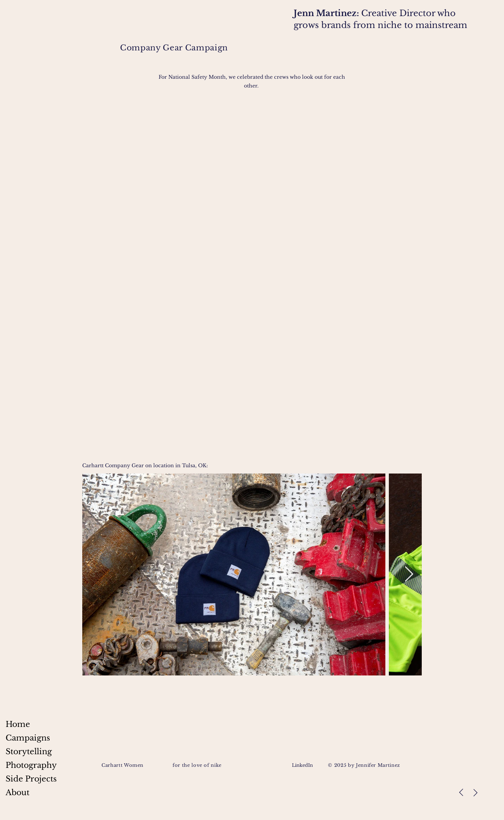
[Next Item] (409, 574)
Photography (31, 765)
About (17, 793)
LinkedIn (303, 765)
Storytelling (29, 752)
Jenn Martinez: (327, 13)
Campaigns (28, 738)
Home (18, 724)
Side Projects (31, 779)
